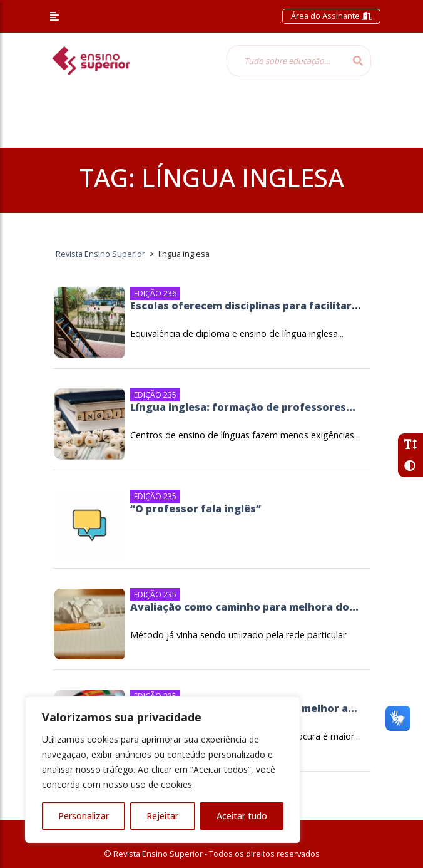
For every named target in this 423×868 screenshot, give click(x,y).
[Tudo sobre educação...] (286, 61)
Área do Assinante (331, 16)
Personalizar (84, 816)
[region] (163, 770)
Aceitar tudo (242, 816)
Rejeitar (162, 816)
